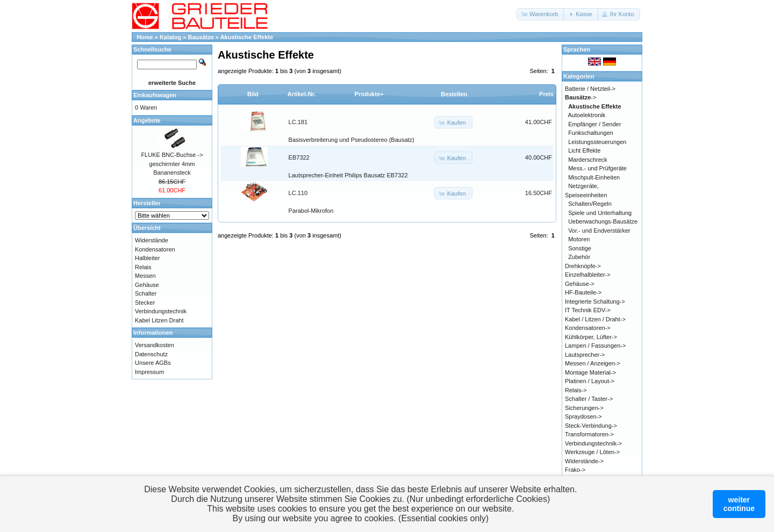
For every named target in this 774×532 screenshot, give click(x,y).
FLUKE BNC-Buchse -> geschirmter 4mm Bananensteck (172, 164)
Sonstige (580, 248)
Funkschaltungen (591, 133)
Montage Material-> (590, 372)
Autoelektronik (587, 115)
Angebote (147, 120)
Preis (546, 94)
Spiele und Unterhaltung (600, 213)
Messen (145, 276)
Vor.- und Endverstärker (599, 231)
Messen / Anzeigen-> (593, 363)
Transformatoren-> (589, 434)
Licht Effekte (584, 150)
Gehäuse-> (580, 284)
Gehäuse (147, 285)
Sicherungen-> (584, 408)
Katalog (170, 37)
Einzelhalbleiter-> (588, 275)
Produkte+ (369, 94)
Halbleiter (147, 258)
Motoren (579, 239)
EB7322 (299, 157)
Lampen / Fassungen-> (595, 346)
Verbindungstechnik (161, 311)
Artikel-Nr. (302, 94)
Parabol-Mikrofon (311, 211)
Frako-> (575, 470)
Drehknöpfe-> (583, 266)
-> (580, 97)
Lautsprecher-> (585, 355)
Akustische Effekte (247, 37)
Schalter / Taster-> (589, 399)
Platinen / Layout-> (590, 381)
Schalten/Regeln (590, 204)
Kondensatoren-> (588, 328)
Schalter (146, 293)
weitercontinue (739, 504)
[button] (540, 14)
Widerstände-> (584, 461)
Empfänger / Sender (594, 124)
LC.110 (298, 193)
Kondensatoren (155, 249)
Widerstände (152, 240)
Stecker (145, 303)
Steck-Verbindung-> (591, 426)
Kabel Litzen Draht (159, 320)
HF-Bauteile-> (583, 292)
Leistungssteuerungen (597, 142)
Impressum (149, 372)
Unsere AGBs (153, 363)
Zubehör (579, 257)
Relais (143, 267)
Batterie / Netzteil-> (590, 89)
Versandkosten (155, 345)
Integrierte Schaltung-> (595, 301)
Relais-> (576, 390)
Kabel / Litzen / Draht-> (595, 319)
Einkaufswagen (155, 95)
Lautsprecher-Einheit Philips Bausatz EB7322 (348, 175)
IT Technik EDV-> (588, 310)
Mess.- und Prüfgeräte (597, 168)
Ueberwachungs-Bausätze (603, 221)
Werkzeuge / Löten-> (592, 452)
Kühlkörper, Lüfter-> (591, 337)
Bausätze (201, 37)
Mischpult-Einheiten (594, 177)
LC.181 (298, 122)
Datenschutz (151, 354)
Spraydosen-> (583, 416)
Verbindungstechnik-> (593, 443)
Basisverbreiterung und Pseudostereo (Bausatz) (352, 140)
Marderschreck (588, 160)
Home (145, 37)
